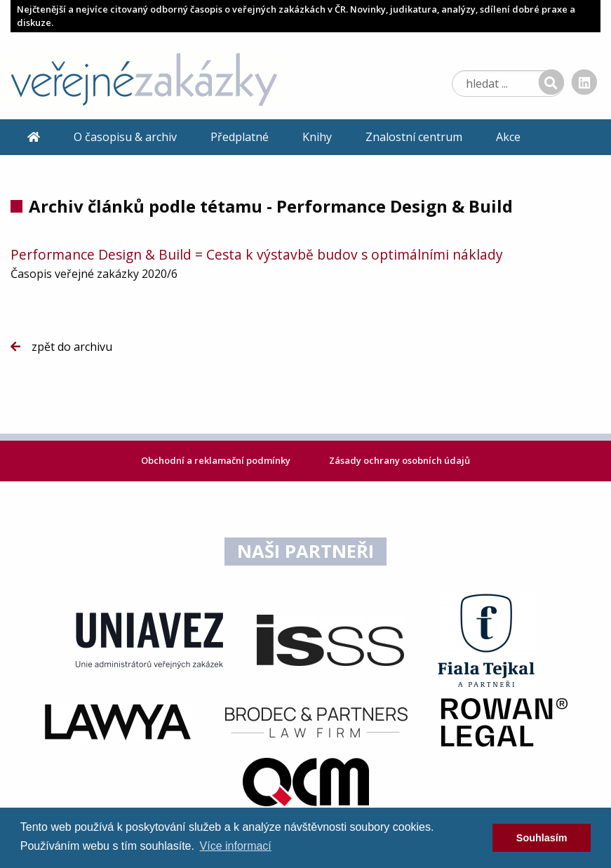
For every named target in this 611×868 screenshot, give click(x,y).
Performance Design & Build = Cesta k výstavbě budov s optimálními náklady (257, 254)
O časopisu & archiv (125, 137)
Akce (508, 137)
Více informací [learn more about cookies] (236, 846)
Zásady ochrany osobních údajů (399, 460)
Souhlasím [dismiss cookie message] (542, 838)
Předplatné (240, 137)
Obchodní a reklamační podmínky (217, 460)
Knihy (317, 137)
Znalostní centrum (414, 137)
